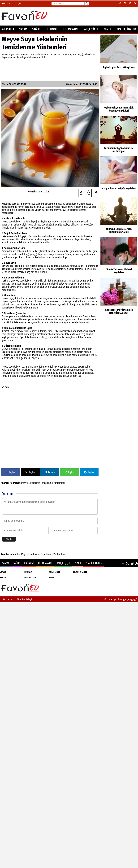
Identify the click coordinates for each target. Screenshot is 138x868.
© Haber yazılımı (121, 599)
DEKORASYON (70, 29)
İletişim (18, 3)
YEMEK (108, 29)
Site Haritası (8, 599)
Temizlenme (47, 483)
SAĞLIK (36, 29)
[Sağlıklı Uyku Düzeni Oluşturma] (119, 54)
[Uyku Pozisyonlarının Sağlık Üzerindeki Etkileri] (119, 95)
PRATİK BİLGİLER (126, 29)
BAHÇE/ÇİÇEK (91, 29)
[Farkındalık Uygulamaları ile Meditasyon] (119, 135)
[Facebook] (120, 4)
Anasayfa (6, 3)
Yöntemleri (59, 483)
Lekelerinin (34, 483)
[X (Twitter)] (125, 4)
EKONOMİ (51, 29)
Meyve (24, 483)
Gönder (9, 539)
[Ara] (87, 4)
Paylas (11, 472)
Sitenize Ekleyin (25, 599)
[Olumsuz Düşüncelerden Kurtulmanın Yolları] (119, 216)
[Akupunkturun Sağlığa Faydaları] (119, 176)
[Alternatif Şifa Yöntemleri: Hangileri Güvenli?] (119, 297)
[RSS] (135, 4)
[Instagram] (130, 4)
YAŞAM (23, 29)
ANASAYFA (8, 29)
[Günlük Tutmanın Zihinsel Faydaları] (119, 257)
